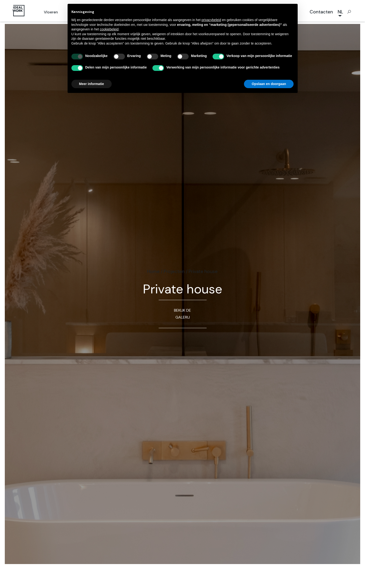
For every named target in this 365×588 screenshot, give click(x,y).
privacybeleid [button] (211, 20)
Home (153, 271)
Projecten (174, 271)
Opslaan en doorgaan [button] (269, 84)
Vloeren (51, 12)
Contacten (321, 12)
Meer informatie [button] (92, 84)
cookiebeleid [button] (109, 29)
